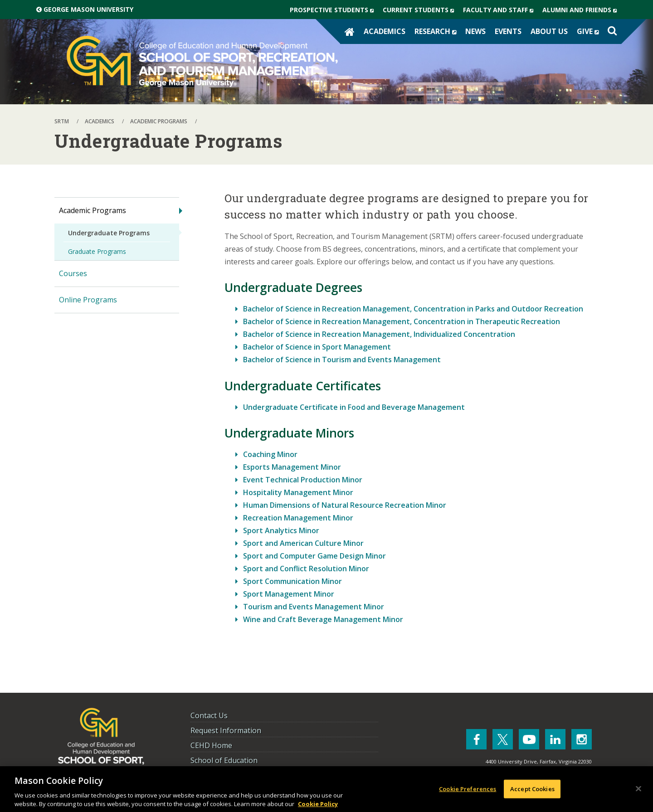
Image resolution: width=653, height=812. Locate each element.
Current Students (421, 10)
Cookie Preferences (468, 792)
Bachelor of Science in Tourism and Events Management (342, 360)
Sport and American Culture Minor (303, 543)
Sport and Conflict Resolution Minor (306, 569)
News (475, 31)
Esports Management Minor (292, 467)
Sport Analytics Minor (281, 530)
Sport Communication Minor (292, 581)
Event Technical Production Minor (303, 480)
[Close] (638, 792)
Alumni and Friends (582, 10)
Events (508, 31)
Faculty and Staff (500, 10)
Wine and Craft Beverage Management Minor (323, 619)
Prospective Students (334, 10)
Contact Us (209, 715)
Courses (73, 273)
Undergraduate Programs (109, 233)
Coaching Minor (270, 454)
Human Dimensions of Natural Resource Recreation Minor (345, 505)
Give (590, 31)
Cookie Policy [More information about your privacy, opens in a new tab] (318, 807)
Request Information (226, 730)
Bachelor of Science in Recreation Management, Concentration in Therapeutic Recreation (402, 321)
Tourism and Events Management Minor (314, 607)
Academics (385, 31)
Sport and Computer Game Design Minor (314, 556)
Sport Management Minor (289, 594)
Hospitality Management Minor (298, 492)
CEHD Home (211, 745)
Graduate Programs (97, 251)
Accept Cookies (532, 792)
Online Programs (88, 300)
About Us (549, 31)
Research (438, 31)
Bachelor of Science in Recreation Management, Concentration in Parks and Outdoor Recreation (413, 309)
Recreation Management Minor (298, 518)
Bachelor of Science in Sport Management (317, 347)
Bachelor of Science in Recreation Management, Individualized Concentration (379, 334)
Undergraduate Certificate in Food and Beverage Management (354, 407)
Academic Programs (93, 210)
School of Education (224, 760)
